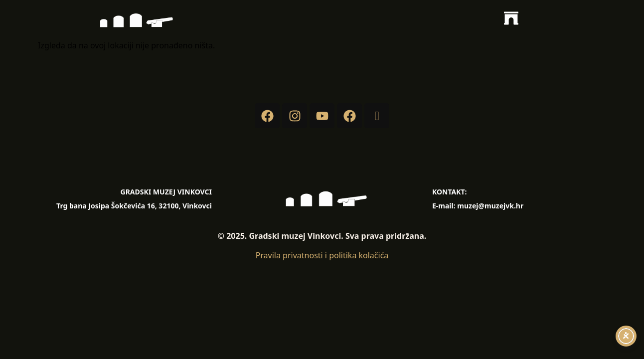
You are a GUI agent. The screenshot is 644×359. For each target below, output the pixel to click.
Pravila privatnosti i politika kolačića (322, 255)
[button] (511, 20)
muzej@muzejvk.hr (490, 206)
